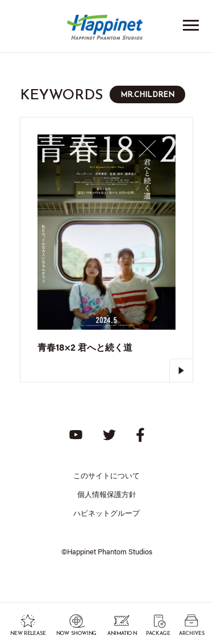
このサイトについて (106, 475)
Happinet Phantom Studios (107, 30)
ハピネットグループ (106, 513)
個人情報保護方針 (107, 494)
